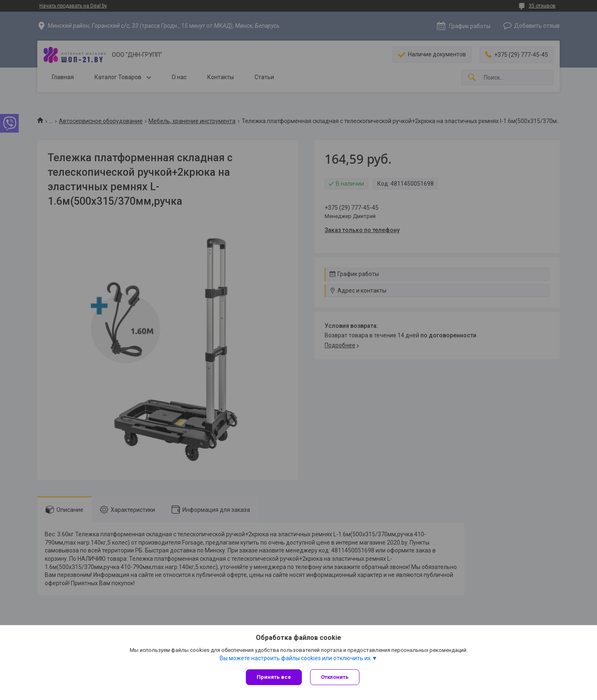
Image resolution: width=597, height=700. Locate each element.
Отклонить (335, 677)
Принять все (274, 677)
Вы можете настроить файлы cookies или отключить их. (296, 658)
